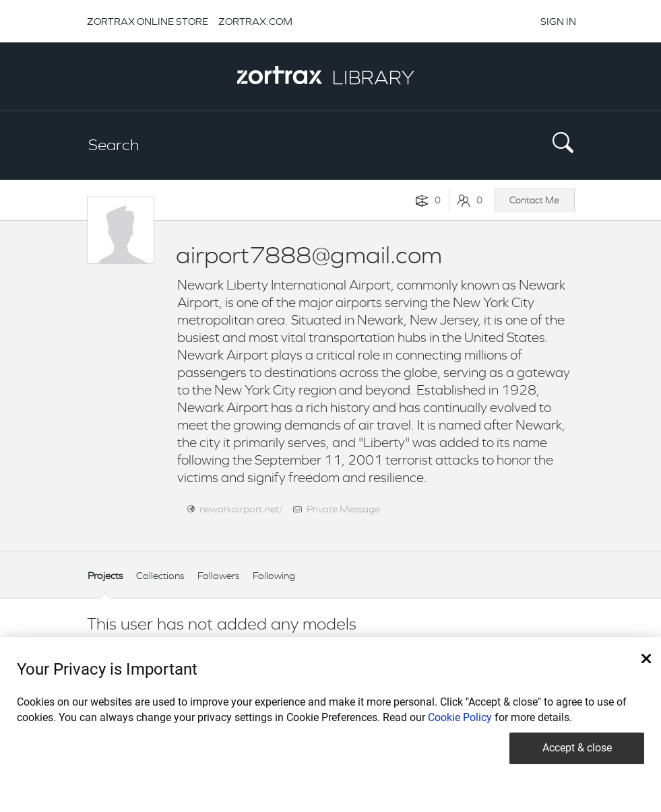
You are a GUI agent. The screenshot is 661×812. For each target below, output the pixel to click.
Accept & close (577, 748)
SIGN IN (558, 21)
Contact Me (534, 200)
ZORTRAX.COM (255, 21)
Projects (105, 575)
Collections (160, 575)
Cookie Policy (460, 717)
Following (274, 575)
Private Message (343, 509)
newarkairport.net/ (241, 509)
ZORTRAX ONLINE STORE (148, 21)
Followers (218, 575)
